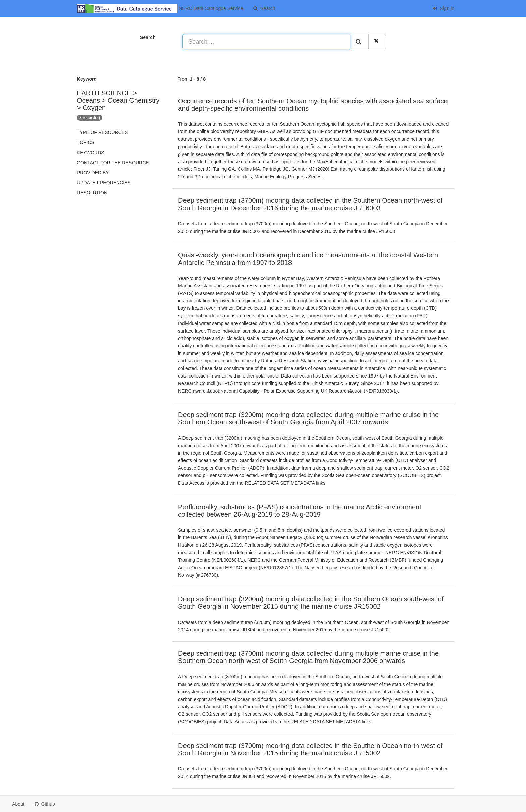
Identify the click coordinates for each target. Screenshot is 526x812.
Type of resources (102, 132)
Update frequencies (104, 183)
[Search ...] (266, 42)
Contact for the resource (113, 163)
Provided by (93, 173)
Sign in (443, 8)
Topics (86, 142)
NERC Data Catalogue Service (160, 9)
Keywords (91, 153)
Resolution (92, 193)
